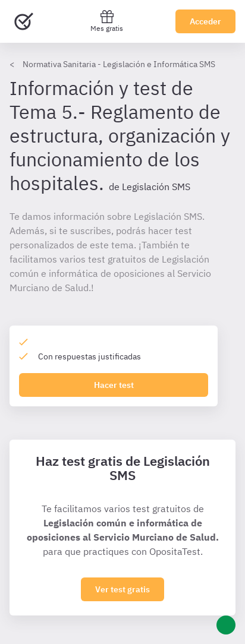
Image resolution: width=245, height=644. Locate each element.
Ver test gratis (122, 589)
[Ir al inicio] (24, 21)
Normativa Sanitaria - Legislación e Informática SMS (119, 64)
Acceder (205, 21)
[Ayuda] (226, 625)
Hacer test (114, 385)
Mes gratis (107, 21)
